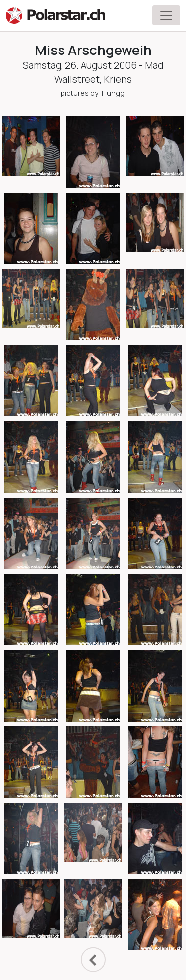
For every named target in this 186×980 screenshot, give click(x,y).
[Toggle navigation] (166, 15)
